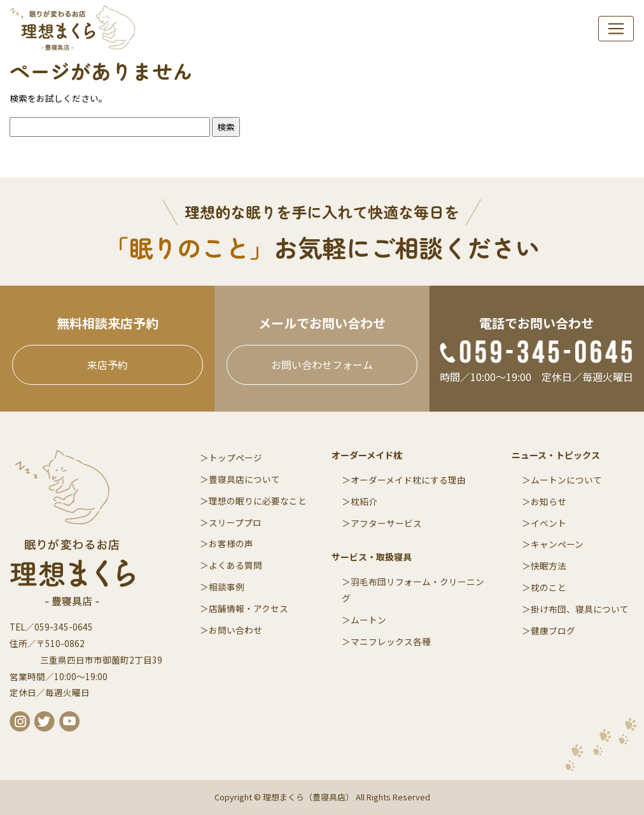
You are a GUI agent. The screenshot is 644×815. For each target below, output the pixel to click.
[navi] (616, 29)
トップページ (235, 457)
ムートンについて (566, 480)
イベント (549, 523)
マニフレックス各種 (391, 641)
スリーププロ (235, 522)
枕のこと (549, 587)
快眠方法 (549, 566)
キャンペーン (557, 544)
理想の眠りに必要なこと (258, 501)
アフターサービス (386, 523)
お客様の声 (231, 543)
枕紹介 (364, 501)
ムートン (368, 620)
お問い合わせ (235, 630)
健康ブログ (553, 630)
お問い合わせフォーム (322, 365)
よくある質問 (235, 565)
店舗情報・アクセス (248, 608)
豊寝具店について (244, 479)
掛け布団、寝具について (580, 609)
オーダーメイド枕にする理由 (408, 480)
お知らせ (549, 501)
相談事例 (227, 587)
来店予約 (108, 365)
